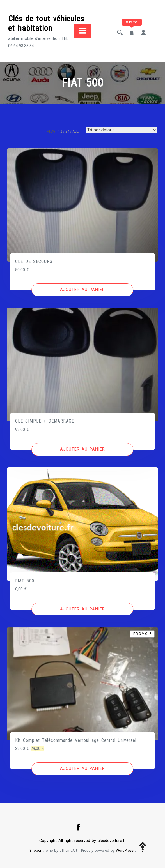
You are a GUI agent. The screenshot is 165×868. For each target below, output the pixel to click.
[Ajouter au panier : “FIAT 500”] (82, 609)
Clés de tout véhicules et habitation (46, 23)
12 (60, 131)
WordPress (125, 850)
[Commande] (121, 130)
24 (67, 131)
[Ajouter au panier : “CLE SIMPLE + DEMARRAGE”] (82, 449)
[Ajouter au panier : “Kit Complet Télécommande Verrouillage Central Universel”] (82, 769)
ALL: (76, 131)
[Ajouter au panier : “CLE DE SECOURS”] (82, 290)
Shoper (35, 850)
